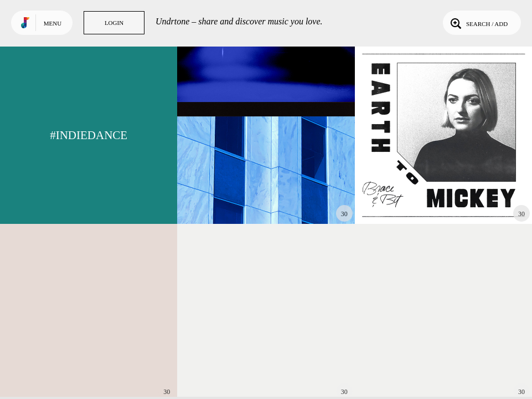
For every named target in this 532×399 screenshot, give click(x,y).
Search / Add (478, 23)
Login (114, 23)
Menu (53, 23)
